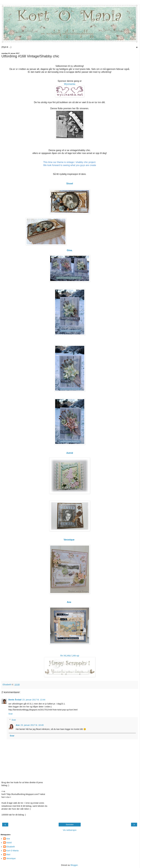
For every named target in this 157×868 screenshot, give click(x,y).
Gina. (70, 250)
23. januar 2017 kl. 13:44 (34, 700)
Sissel (70, 184)
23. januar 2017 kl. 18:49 (32, 725)
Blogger (74, 865)
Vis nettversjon (70, 830)
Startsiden (70, 825)
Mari (8, 854)
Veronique (69, 540)
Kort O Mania (12, 851)
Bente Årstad (15, 700)
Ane (18, 725)
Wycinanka (70, 84)
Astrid (70, 453)
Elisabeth (11, 847)
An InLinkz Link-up (70, 656)
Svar (11, 714)
